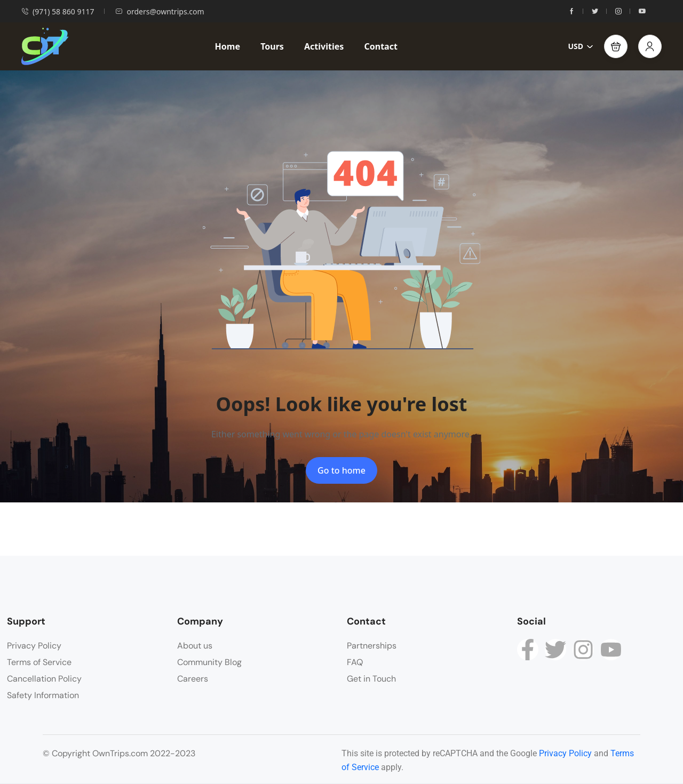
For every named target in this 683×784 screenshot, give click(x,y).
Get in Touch (371, 679)
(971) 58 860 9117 (58, 11)
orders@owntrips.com (160, 11)
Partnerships (372, 646)
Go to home (341, 470)
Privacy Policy (34, 646)
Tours (272, 46)
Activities (324, 46)
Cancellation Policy (44, 679)
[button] (616, 46)
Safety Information (43, 695)
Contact (380, 46)
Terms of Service (39, 662)
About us (195, 646)
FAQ (355, 662)
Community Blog (209, 662)
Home (228, 46)
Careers (193, 679)
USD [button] (581, 46)
